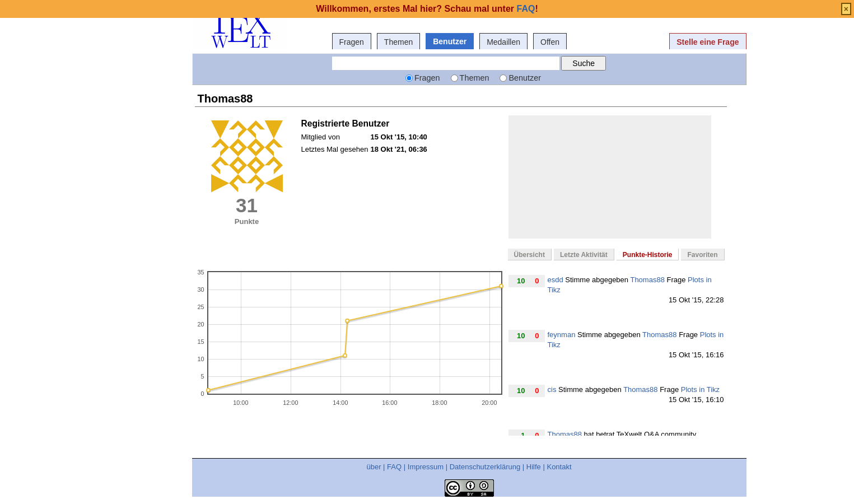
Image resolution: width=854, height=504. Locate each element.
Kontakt (559, 467)
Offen (550, 42)
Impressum (426, 467)
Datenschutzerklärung (485, 467)
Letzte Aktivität (584, 255)
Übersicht (529, 255)
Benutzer (450, 41)
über (374, 467)
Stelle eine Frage (708, 42)
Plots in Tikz (700, 389)
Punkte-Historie (648, 255)
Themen (398, 42)
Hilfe (534, 467)
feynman (562, 335)
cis (552, 389)
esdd (556, 280)
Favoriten (702, 255)
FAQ (394, 467)
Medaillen (503, 42)
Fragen (352, 42)
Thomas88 (647, 280)
